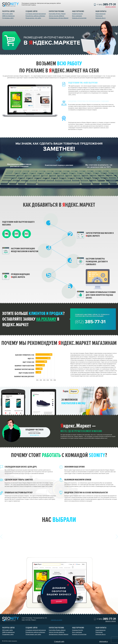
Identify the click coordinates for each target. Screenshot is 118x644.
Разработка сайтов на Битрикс (35, 16)
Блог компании (77, 16)
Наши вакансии (100, 14)
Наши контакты (101, 11)
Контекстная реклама (56, 11)
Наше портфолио (78, 11)
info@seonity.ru (34, 435)
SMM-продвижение (8, 16)
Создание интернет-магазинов (36, 14)
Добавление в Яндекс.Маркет (59, 18)
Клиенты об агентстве (79, 18)
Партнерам (99, 16)
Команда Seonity (78, 14)
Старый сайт (59, 641)
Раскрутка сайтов (8, 11)
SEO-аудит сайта (7, 14)
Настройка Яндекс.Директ (57, 14)
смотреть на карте (57, 620)
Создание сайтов (31, 11)
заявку (40, 319)
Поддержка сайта (8, 18)
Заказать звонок (111, 7)
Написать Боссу (101, 18)
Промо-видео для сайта (33, 18)
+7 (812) (106, 5)
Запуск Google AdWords (57, 16)
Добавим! (59, 601)
